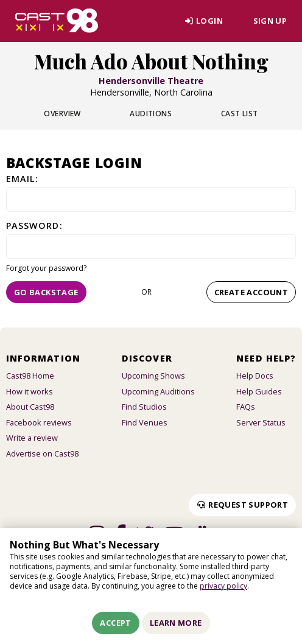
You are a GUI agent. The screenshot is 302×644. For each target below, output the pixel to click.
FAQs (246, 407)
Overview (62, 114)
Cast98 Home (30, 376)
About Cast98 (30, 407)
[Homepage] (57, 21)
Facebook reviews (39, 422)
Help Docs (255, 376)
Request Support (242, 505)
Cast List (240, 114)
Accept (115, 623)
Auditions (151, 114)
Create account (251, 292)
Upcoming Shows (153, 376)
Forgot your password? (46, 268)
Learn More (176, 623)
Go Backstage (46, 292)
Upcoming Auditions (158, 391)
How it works (30, 391)
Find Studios (144, 407)
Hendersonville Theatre (151, 81)
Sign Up (270, 21)
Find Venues (145, 422)
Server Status (261, 422)
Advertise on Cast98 (42, 453)
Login (204, 21)
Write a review (32, 438)
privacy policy (223, 586)
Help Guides (259, 391)
